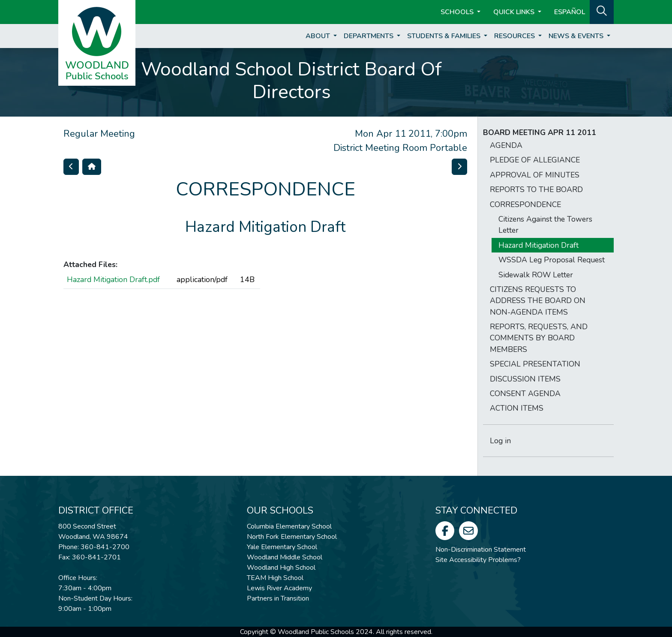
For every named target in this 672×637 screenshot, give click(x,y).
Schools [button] (458, 12)
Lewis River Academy (279, 588)
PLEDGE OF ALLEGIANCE (535, 160)
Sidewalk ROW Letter (536, 275)
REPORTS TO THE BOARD (536, 189)
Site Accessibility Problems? (478, 560)
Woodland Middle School (285, 557)
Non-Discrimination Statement (481, 550)
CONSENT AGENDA (525, 394)
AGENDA (506, 145)
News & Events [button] (577, 36)
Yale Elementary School (282, 547)
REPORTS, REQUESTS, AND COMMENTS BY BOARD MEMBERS (539, 338)
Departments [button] (369, 36)
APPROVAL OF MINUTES (535, 175)
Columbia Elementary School (289, 526)
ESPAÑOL (570, 12)
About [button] (319, 36)
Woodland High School (281, 568)
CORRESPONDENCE (525, 204)
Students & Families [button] (445, 36)
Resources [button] (515, 36)
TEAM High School (275, 578)
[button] (602, 11)
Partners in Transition (278, 598)
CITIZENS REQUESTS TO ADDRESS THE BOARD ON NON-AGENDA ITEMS (538, 301)
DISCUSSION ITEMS (525, 379)
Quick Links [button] (515, 12)
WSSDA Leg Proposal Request (552, 260)
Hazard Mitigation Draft (538, 245)
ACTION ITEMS (517, 408)
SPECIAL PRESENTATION (535, 364)
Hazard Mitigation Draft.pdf (113, 279)
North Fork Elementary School (292, 537)
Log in (500, 441)
